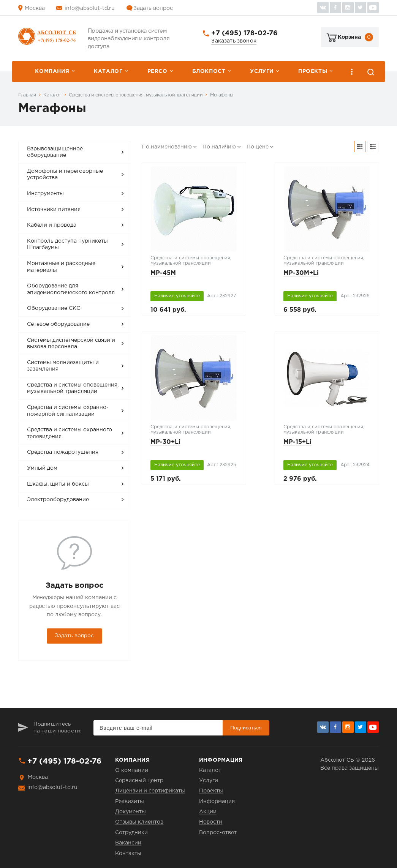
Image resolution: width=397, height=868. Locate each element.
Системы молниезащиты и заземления (63, 366)
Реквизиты (130, 802)
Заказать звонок (234, 41)
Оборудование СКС (54, 308)
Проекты (313, 71)
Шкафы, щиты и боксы (58, 484)
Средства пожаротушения (63, 452)
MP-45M (163, 273)
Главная (27, 95)
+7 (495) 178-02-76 (244, 33)
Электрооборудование (58, 500)
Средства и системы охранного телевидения (70, 433)
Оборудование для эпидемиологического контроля (71, 289)
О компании (132, 770)
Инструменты (45, 194)
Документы (130, 812)
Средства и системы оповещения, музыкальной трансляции (136, 95)
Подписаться (246, 728)
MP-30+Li (165, 442)
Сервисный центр (139, 781)
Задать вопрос (153, 8)
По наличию (219, 147)
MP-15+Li (297, 442)
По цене (258, 147)
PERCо (157, 71)
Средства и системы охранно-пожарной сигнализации (68, 411)
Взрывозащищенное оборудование (55, 152)
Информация (217, 802)
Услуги (262, 71)
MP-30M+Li (301, 273)
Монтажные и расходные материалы (61, 267)
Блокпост (209, 71)
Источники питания (54, 210)
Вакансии (128, 843)
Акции (208, 812)
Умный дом (42, 468)
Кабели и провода (52, 225)
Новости (211, 822)
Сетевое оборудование (58, 324)
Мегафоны (222, 95)
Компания (52, 71)
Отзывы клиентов (139, 822)
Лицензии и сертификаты (150, 791)
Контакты (128, 854)
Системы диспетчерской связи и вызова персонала (71, 344)
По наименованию (167, 147)
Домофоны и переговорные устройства (65, 175)
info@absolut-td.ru (90, 8)
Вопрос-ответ (218, 833)
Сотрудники (131, 833)
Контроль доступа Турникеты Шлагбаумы (67, 245)
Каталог (108, 71)
